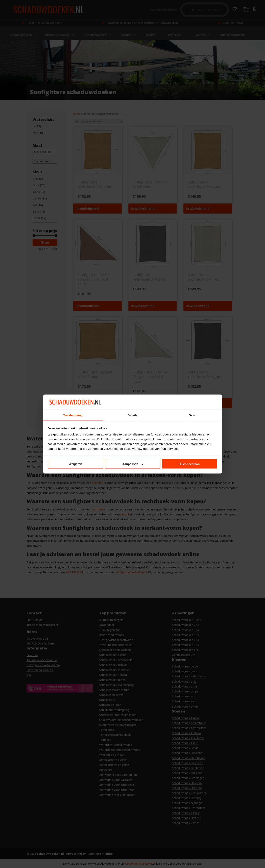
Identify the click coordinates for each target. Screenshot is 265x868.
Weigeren (75, 464)
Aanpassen (133, 464)
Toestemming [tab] (73, 415)
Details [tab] (133, 415)
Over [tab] (192, 415)
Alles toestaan (190, 464)
